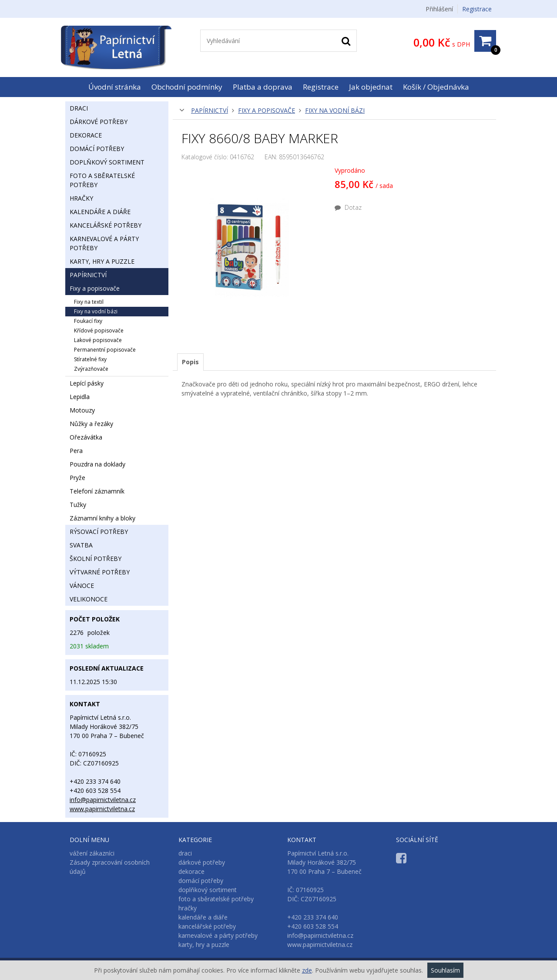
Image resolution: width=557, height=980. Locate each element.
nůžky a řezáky (91, 424)
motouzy (82, 410)
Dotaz (348, 207)
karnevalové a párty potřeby (104, 243)
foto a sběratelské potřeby (102, 180)
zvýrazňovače (91, 369)
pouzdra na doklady (97, 464)
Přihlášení (439, 9)
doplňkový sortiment (107, 162)
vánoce (82, 586)
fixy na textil (89, 302)
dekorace (86, 135)
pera (76, 451)
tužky (78, 505)
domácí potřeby (97, 149)
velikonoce (89, 599)
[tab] (190, 362)
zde (307, 970)
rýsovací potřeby (99, 532)
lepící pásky (87, 383)
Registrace (477, 9)
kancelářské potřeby (106, 225)
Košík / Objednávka (436, 87)
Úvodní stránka (115, 87)
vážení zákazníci (92, 853)
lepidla (80, 397)
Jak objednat (371, 87)
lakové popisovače (98, 340)
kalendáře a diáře (100, 212)
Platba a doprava (263, 87)
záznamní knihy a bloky (102, 518)
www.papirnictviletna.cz (102, 809)
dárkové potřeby (99, 122)
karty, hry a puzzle (102, 261)
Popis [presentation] (190, 362)
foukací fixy (88, 321)
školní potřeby (96, 559)
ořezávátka (86, 437)
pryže (77, 478)
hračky (81, 198)
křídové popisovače (99, 331)
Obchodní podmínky (187, 87)
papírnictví (210, 110)
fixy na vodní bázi (335, 110)
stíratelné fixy (90, 359)
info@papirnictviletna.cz (103, 800)
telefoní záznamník (97, 491)
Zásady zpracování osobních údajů (110, 867)
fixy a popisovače (267, 110)
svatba (81, 545)
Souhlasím (445, 970)
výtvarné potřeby (100, 572)
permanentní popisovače (105, 350)
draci (79, 108)
